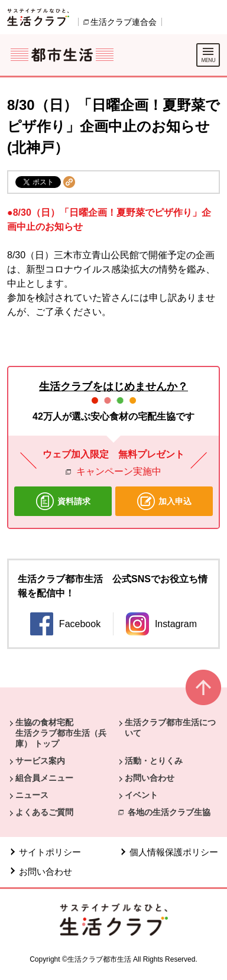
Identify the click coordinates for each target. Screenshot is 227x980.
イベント (141, 795)
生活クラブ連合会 (124, 22)
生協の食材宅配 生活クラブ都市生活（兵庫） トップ (61, 733)
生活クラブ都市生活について (170, 728)
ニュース (32, 795)
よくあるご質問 (44, 812)
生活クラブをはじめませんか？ (113, 387)
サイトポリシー (50, 852)
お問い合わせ (150, 778)
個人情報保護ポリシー (174, 852)
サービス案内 (40, 761)
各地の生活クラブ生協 (169, 812)
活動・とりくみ (154, 761)
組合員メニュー (44, 778)
